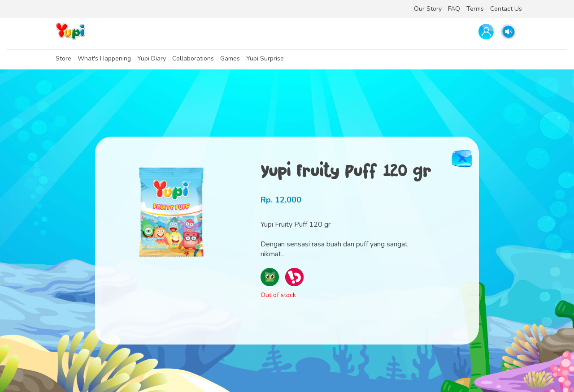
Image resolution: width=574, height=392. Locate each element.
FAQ (454, 9)
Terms (475, 9)
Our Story (428, 9)
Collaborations (193, 58)
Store (63, 58)
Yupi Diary (152, 58)
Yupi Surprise (265, 58)
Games (230, 58)
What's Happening (104, 58)
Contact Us (506, 9)
